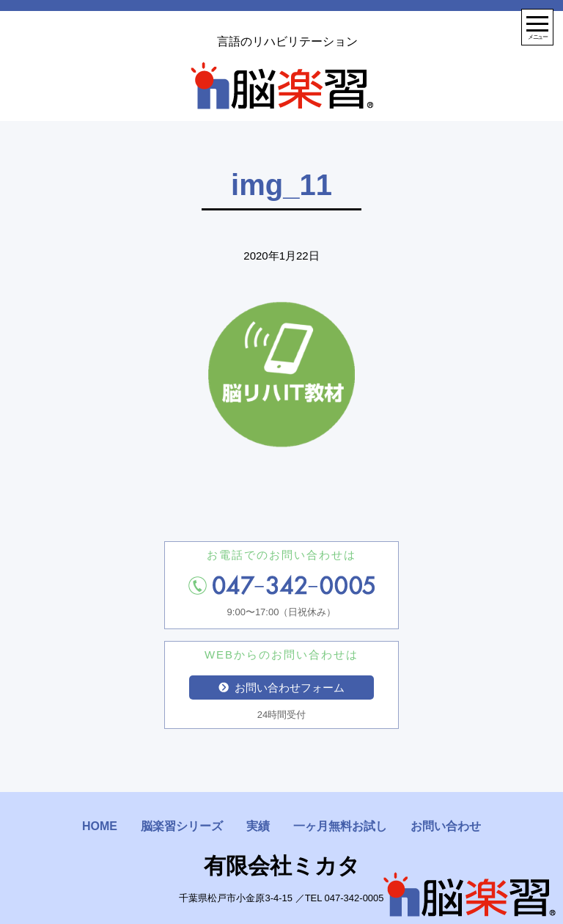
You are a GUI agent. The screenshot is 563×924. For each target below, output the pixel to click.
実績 (258, 826)
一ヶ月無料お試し (340, 826)
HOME (100, 826)
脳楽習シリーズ (182, 826)
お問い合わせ (446, 826)
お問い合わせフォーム (281, 687)
